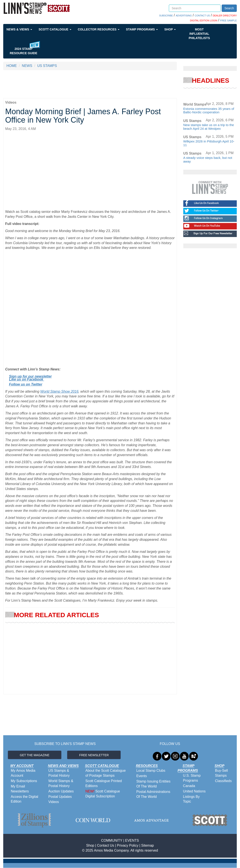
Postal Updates (60, 797)
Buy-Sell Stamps (221, 773)
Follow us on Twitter (26, 384)
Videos (54, 802)
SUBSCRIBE (166, 16)
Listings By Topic (191, 799)
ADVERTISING (184, 16)
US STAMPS (47, 66)
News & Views (19, 29)
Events (142, 776)
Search (229, 8)
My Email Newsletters (20, 789)
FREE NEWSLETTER (94, 755)
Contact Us (106, 845)
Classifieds (223, 781)
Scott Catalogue (55, 29)
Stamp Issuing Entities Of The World (153, 784)
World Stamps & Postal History (61, 783)
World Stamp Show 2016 (59, 391)
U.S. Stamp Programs (192, 778)
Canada (189, 786)
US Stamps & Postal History (59, 773)
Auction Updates (61, 791)
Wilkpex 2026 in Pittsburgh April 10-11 (209, 143)
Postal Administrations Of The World (153, 794)
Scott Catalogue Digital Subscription (103, 794)
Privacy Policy (128, 845)
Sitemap (148, 845)
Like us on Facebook (27, 379)
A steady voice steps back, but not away (208, 160)
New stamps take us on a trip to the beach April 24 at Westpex (209, 127)
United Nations (194, 791)
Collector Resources (99, 29)
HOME (12, 66)
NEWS (27, 66)
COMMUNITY (112, 840)
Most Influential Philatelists (199, 34)
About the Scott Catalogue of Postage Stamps (106, 773)
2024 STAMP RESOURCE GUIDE (24, 51)
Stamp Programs (142, 29)
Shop (170, 29)
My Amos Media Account (23, 773)
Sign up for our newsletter (30, 376)
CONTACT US (202, 16)
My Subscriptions (24, 781)
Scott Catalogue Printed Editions (104, 783)
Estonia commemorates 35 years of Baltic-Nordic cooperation (209, 111)
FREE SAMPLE (228, 21)
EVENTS (132, 840)
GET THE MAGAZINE (35, 755)
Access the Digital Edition (24, 799)
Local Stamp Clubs (151, 771)
